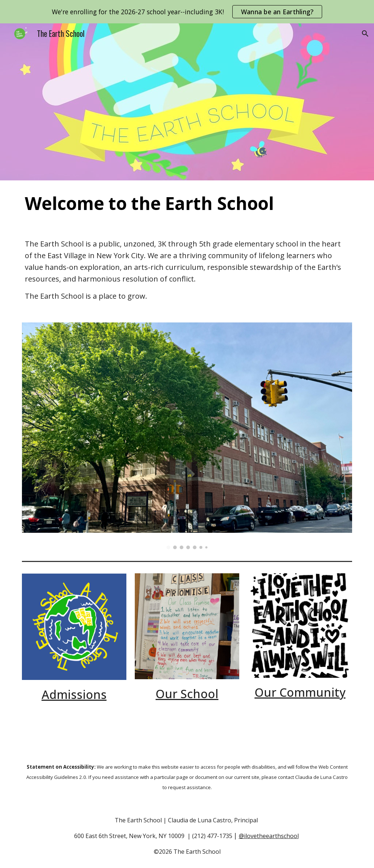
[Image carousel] (187, 436)
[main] (187, 203)
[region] (187, 12)
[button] (365, 34)
